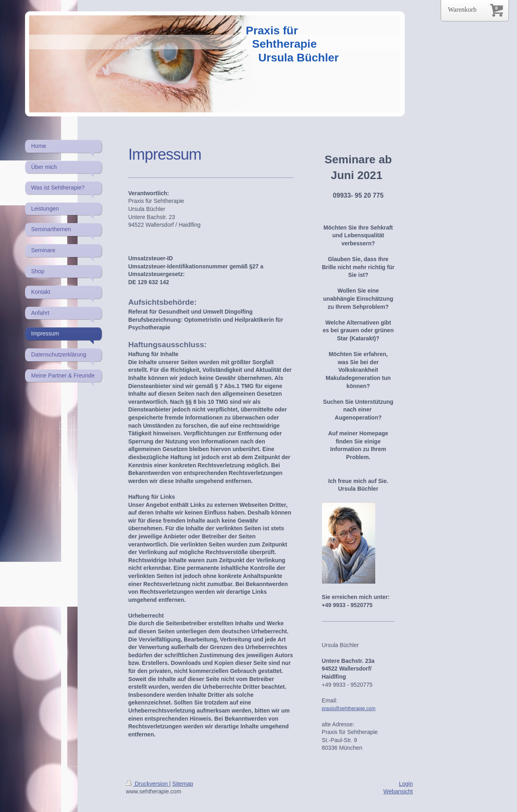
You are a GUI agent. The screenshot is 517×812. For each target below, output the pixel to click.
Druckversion (148, 784)
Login (406, 784)
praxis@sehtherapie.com (349, 709)
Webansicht (398, 791)
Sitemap (183, 784)
